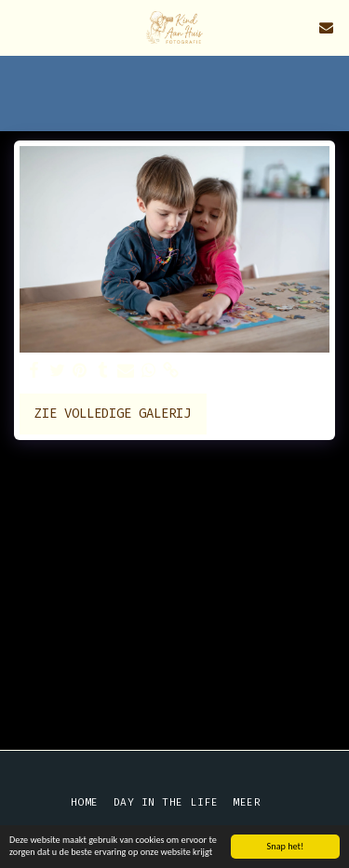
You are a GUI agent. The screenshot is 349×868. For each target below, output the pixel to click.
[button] (20, 27)
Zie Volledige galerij (113, 414)
